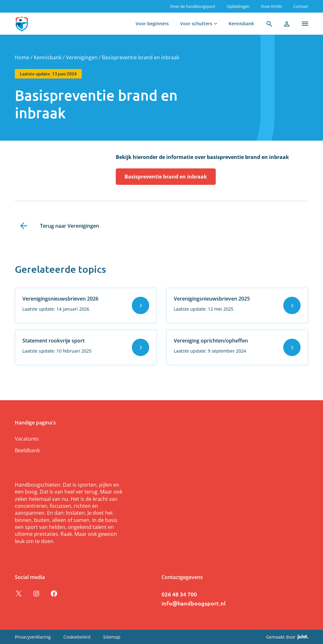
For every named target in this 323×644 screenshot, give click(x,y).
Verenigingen (82, 57)
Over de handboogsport (193, 6)
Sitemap (112, 637)
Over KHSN (271, 6)
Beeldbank (27, 450)
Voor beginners (152, 23)
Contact (301, 6)
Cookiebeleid (77, 637)
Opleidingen (238, 6)
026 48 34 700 (179, 594)
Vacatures (27, 439)
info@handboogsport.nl (194, 603)
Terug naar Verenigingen (70, 226)
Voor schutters (196, 23)
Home (22, 57)
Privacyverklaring (33, 637)
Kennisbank (241, 23)
